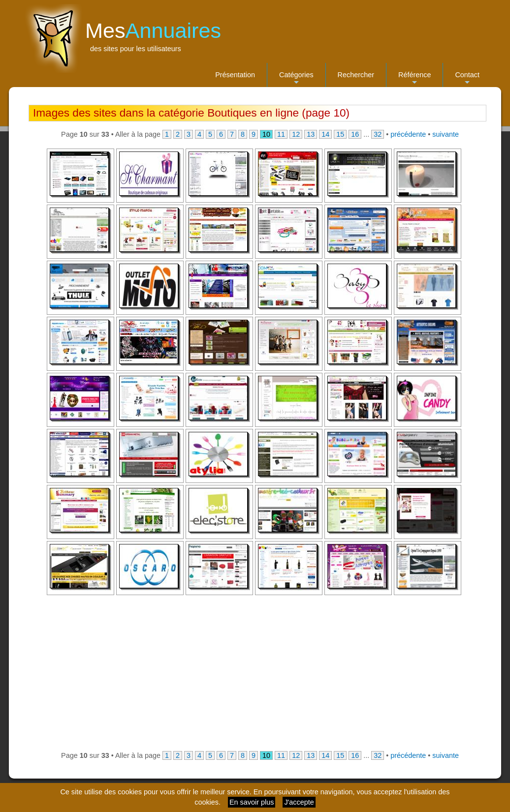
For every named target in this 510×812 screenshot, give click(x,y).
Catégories (296, 79)
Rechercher (356, 75)
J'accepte (299, 802)
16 (355, 134)
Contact (467, 79)
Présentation (235, 75)
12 (296, 134)
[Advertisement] (257, 673)
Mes (153, 30)
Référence (414, 79)
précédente (408, 134)
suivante (446, 134)
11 (281, 134)
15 (340, 134)
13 (311, 134)
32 (378, 134)
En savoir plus (252, 802)
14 (325, 134)
